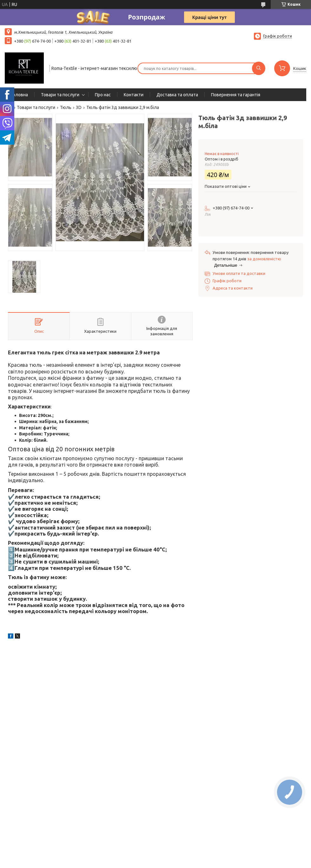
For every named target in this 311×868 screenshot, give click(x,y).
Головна (20, 95)
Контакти (134, 95)
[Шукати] (259, 68)
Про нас (103, 95)
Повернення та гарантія (236, 95)
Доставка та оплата (177, 95)
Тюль (66, 107)
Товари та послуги (60, 95)
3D (79, 107)
